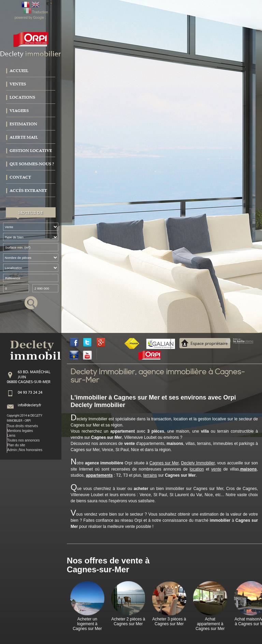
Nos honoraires (31, 450)
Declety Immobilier (198, 463)
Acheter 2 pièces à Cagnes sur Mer (128, 621)
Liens (11, 436)
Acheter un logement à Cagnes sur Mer (87, 624)
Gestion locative (31, 151)
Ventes (18, 84)
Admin (12, 450)
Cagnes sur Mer (164, 463)
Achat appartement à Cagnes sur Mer (210, 624)
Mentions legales (20, 431)
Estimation (23, 124)
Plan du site (16, 445)
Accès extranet (28, 191)
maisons (249, 469)
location (197, 469)
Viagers (19, 111)
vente (216, 469)
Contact (20, 177)
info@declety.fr (30, 405)
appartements (99, 475)
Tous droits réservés (23, 426)
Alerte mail (24, 137)
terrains (150, 475)
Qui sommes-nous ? (32, 164)
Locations (22, 97)
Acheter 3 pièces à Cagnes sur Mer (169, 621)
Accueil (19, 71)
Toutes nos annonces (23, 440)
